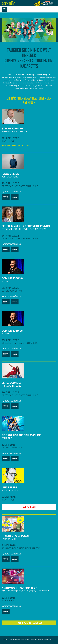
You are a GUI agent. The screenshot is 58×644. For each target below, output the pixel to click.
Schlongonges (11, 383)
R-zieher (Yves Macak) (16, 536)
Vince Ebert (9, 487)
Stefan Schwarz (13, 128)
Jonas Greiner (11, 174)
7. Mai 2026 (9, 497)
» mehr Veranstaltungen (29, 623)
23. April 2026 (10, 183)
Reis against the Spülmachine (21, 435)
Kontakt (41, 640)
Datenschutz (25, 640)
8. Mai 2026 (9, 545)
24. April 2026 (10, 236)
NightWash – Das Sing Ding (19, 588)
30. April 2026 (10, 392)
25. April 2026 (10, 340)
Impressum (48, 640)
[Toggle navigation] (4, 9)
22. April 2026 (10, 138)
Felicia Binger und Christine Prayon (26, 226)
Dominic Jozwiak (13, 278)
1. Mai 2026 (9, 445)
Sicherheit (34, 640)
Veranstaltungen (15, 640)
